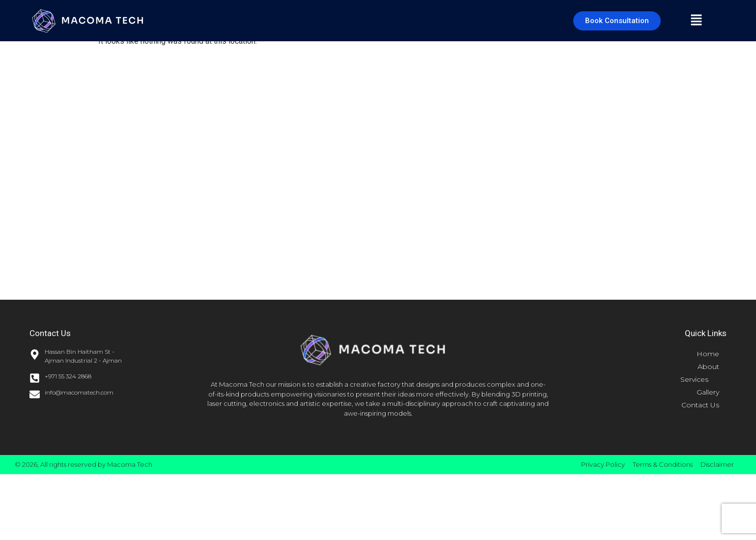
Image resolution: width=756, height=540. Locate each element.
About (708, 367)
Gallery (708, 392)
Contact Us (700, 405)
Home (708, 354)
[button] (696, 21)
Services (700, 379)
